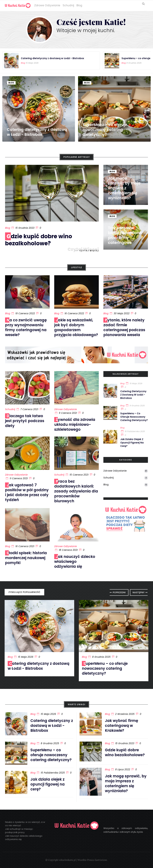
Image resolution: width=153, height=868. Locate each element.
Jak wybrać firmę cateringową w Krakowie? (122, 726)
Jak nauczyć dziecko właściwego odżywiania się (75, 561)
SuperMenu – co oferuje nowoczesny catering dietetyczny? (105, 130)
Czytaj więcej (89, 251)
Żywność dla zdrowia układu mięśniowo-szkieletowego (75, 424)
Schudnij (68, 5)
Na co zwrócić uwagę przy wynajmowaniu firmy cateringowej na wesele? (26, 327)
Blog (79, 5)
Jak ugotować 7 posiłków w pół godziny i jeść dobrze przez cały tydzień (27, 492)
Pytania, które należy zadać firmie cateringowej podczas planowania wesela (124, 327)
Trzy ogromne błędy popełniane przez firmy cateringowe (125, 235)
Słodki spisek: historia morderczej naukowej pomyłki (26, 558)
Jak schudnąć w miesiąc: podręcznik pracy (19, 831)
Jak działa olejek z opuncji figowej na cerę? (132, 443)
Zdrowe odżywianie (47, 5)
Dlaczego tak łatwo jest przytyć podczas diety (25, 421)
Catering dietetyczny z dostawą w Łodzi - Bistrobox (52, 58)
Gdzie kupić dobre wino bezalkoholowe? (39, 240)
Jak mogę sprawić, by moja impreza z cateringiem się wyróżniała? (124, 188)
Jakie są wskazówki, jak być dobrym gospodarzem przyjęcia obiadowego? (76, 327)
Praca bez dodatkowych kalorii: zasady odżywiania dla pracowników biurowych (76, 491)
